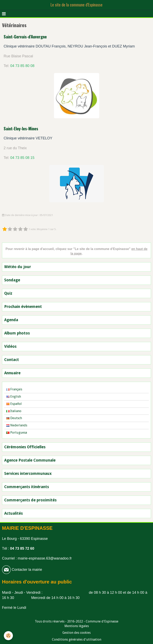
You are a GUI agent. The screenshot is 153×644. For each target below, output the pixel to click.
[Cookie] (9, 636)
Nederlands (17, 425)
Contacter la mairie (26, 570)
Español (14, 404)
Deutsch (14, 418)
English (14, 397)
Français (14, 389)
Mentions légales (77, 626)
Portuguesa (17, 433)
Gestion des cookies (76, 633)
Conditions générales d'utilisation (77, 639)
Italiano (14, 411)
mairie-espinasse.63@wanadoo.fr (45, 558)
